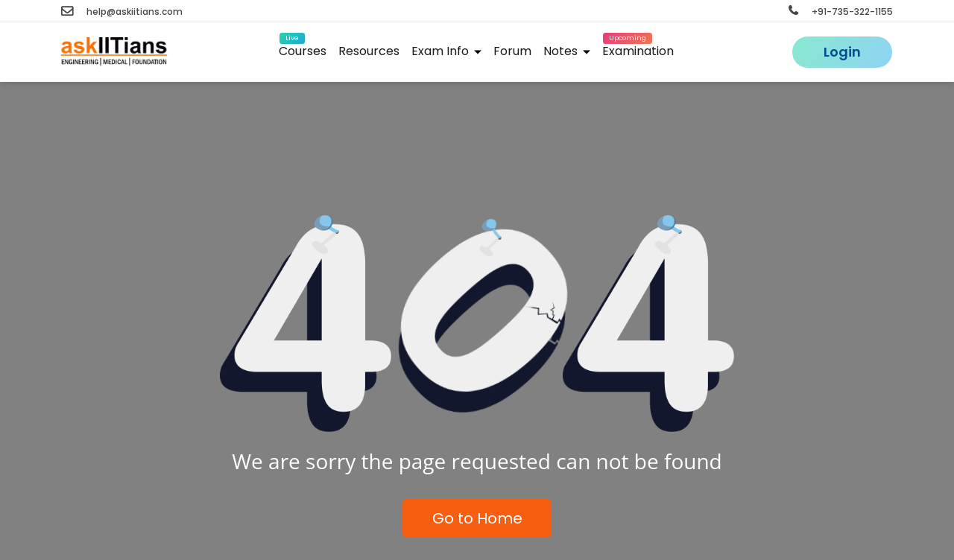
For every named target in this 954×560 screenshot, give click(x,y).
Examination (638, 49)
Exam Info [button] (446, 51)
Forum (512, 51)
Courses (303, 49)
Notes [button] (567, 51)
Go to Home (477, 518)
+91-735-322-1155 (841, 12)
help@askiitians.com (122, 12)
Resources (369, 51)
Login (842, 52)
